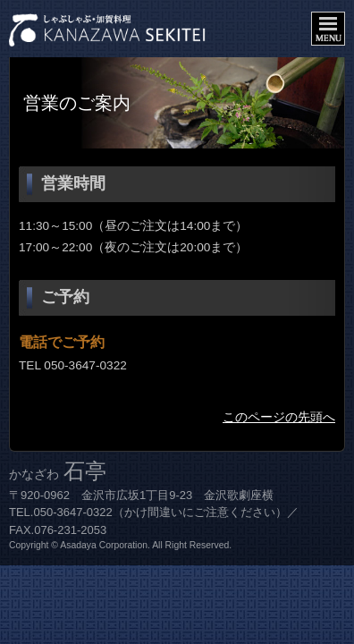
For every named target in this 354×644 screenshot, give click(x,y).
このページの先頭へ (279, 417)
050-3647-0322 (85, 365)
